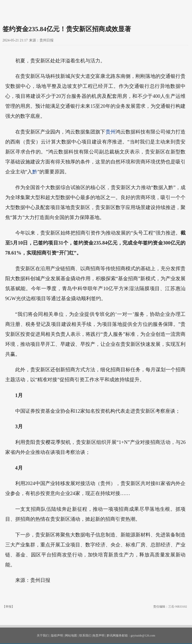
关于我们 (43, 636)
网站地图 (71, 636)
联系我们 (85, 636)
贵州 (110, 132)
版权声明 (57, 636)
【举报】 (8, 607)
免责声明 (98, 636)
